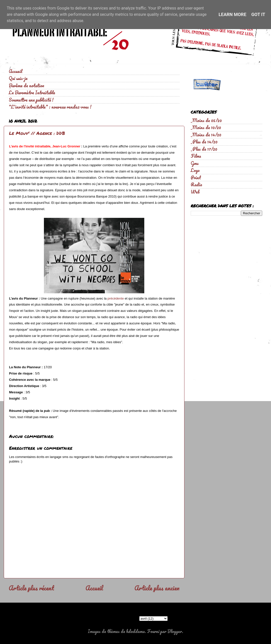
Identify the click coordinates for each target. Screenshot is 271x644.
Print (196, 177)
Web (195, 192)
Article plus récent (31, 588)
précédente (116, 298)
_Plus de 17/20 (204, 149)
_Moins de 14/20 (206, 135)
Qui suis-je (18, 78)
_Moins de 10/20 (206, 127)
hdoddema (135, 631)
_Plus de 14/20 (204, 142)
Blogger (175, 631)
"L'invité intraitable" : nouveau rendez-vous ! (50, 107)
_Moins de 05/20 (206, 120)
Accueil (16, 71)
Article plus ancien (157, 588)
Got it (258, 14)
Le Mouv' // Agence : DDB (37, 133)
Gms (195, 163)
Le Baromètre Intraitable (32, 93)
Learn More (232, 14)
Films (196, 156)
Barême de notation (26, 85)
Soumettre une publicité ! (31, 100)
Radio (196, 185)
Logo (195, 170)
